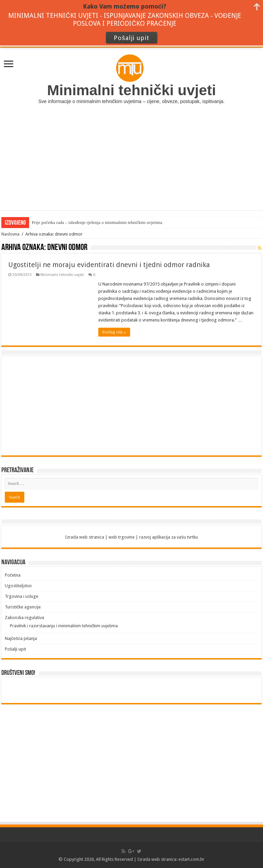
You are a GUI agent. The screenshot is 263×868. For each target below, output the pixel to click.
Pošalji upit (16, 649)
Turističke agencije (23, 607)
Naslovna (10, 234)
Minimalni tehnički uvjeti (62, 275)
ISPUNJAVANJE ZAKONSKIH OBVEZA (156, 16)
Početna (13, 575)
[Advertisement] (131, 162)
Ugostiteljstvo (18, 586)
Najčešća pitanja (21, 638)
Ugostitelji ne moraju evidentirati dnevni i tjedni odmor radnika (109, 265)
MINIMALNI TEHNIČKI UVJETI (53, 16)
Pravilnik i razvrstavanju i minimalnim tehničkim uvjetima (64, 626)
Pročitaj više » (114, 332)
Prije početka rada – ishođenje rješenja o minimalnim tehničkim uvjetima (97, 222)
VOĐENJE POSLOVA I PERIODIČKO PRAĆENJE (157, 20)
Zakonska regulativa (24, 618)
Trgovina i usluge (22, 596)
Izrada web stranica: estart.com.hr (171, 859)
